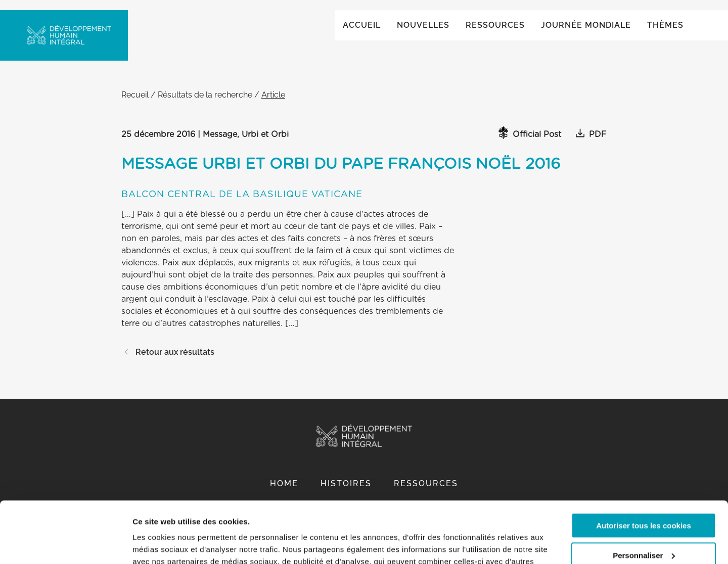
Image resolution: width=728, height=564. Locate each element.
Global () (651, 21)
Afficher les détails (167, 544)
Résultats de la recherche (205, 105)
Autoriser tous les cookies (644, 468)
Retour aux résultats (168, 362)
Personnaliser (644, 498)
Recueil (135, 105)
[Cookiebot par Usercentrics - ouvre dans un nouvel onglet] (65, 544)
